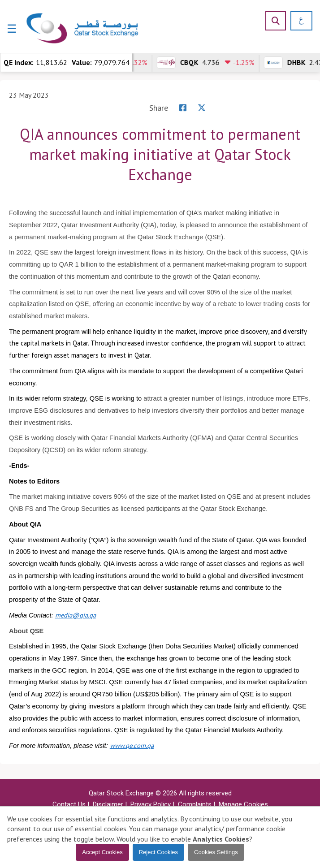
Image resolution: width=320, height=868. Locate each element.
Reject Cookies (158, 852)
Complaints (195, 804)
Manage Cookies (243, 804)
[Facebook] (183, 108)
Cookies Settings (216, 852)
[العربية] (298, 21)
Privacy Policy (151, 804)
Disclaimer (108, 804)
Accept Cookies (102, 852)
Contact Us (69, 804)
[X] (202, 108)
